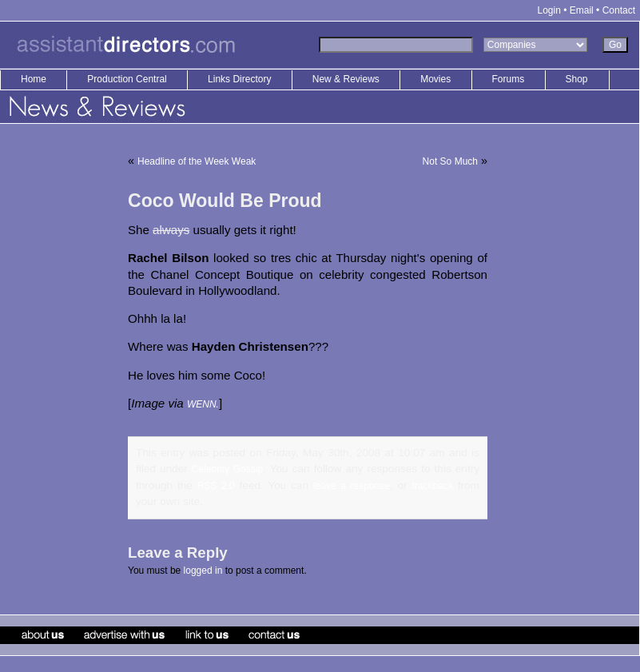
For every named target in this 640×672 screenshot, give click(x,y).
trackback (433, 486)
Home (34, 79)
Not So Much (450, 161)
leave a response (352, 486)
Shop (577, 79)
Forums (509, 79)
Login (549, 10)
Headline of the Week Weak (197, 161)
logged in (203, 571)
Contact (619, 10)
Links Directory (241, 79)
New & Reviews (347, 79)
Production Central (128, 79)
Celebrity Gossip (227, 469)
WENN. (203, 404)
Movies (435, 79)
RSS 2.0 (216, 486)
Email (582, 10)
